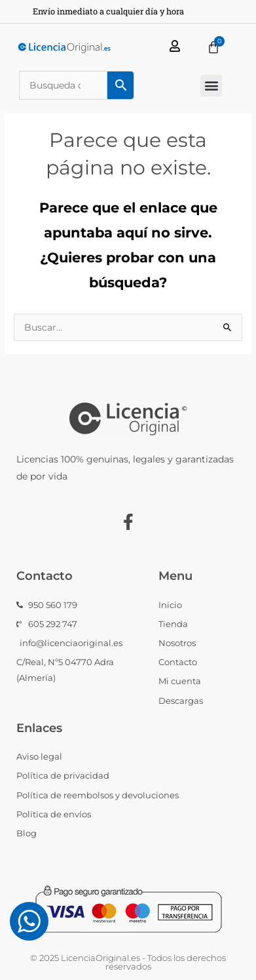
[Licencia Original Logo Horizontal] (64, 48)
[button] (211, 86)
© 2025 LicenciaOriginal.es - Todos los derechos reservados (128, 962)
